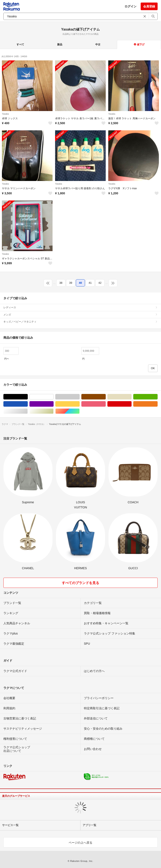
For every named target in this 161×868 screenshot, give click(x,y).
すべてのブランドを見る (80, 583)
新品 (60, 45)
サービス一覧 (10, 825)
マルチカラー (80, 411)
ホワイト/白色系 (53, 397)
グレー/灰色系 (80, 397)
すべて (20, 45)
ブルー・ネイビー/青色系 (28, 404)
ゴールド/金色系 (53, 411)
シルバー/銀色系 (28, 411)
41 (90, 283)
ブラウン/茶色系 (106, 397)
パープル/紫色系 (53, 404)
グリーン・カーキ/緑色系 (158, 397)
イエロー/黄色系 (80, 404)
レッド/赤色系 (131, 404)
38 (61, 283)
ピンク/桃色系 (106, 404)
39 (71, 283)
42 (100, 283)
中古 (98, 45)
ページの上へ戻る (80, 843)
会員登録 (149, 6)
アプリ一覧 (90, 825)
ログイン (130, 6)
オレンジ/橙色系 (158, 404)
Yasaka (5, 114)
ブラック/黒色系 (28, 397)
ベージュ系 (131, 397)
